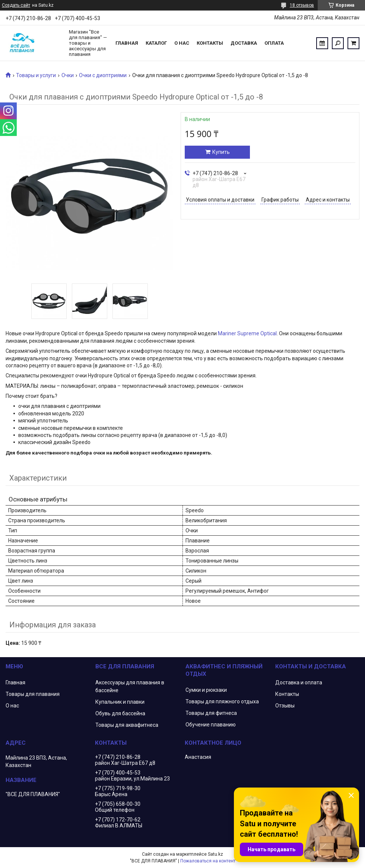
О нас (182, 43)
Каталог (156, 43)
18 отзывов (302, 5)
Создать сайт (16, 5)
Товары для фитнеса (211, 713)
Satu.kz (215, 854)
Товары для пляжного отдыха (222, 701)
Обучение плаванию (211, 725)
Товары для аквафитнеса (127, 725)
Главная (127, 43)
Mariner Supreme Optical (247, 333)
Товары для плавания (33, 694)
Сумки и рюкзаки (206, 690)
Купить (221, 152)
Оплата (274, 43)
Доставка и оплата (299, 682)
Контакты (210, 43)
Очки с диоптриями (103, 75)
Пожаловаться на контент (208, 861)
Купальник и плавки (120, 702)
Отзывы (285, 706)
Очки (68, 75)
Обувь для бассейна (120, 713)
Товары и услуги (36, 75)
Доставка (244, 43)
